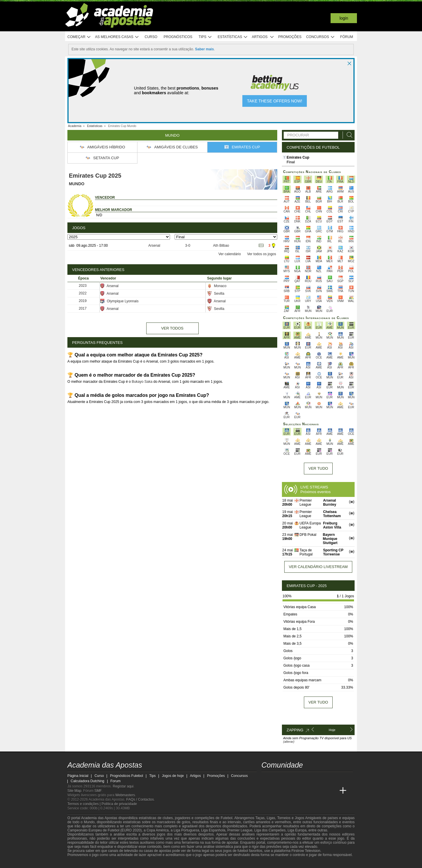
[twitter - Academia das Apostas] (277, 778)
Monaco (217, 286)
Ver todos (172, 328)
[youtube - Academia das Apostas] (288, 778)
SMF (98, 791)
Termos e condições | (85, 804)
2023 (83, 286)
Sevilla (216, 294)
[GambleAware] (82, 863)
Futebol (227, 818)
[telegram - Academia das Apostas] (321, 778)
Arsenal (154, 246)
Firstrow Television (306, 851)
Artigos (263, 37)
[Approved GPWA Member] (106, 863)
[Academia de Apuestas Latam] (310, 791)
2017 (83, 308)
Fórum (347, 37)
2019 (83, 301)
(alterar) (289, 742)
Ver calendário (230, 254)
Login (344, 18)
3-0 (188, 246)
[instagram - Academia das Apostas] (310, 778)
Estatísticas (233, 37)
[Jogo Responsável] (148, 863)
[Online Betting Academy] (288, 791)
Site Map (74, 791)
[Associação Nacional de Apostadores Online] (123, 863)
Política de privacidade (119, 804)
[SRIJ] (169, 863)
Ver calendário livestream (318, 567)
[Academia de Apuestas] (299, 791)
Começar (79, 37)
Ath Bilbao (221, 246)
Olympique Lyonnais (119, 301)
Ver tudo (318, 468)
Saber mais (205, 49)
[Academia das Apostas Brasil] (277, 791)
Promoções (290, 37)
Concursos (321, 37)
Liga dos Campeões (270, 830)
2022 (83, 293)
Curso (151, 37)
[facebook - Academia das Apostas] (299, 778)
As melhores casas (117, 37)
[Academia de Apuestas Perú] (332, 791)
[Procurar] (348, 135)
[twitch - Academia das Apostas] (266, 778)
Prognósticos (178, 37)
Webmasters (125, 795)
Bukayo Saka (142, 382)
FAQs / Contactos (140, 800)
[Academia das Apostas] (266, 791)
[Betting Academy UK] (321, 791)
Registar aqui (123, 786)
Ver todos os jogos (262, 254)
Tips (205, 37)
